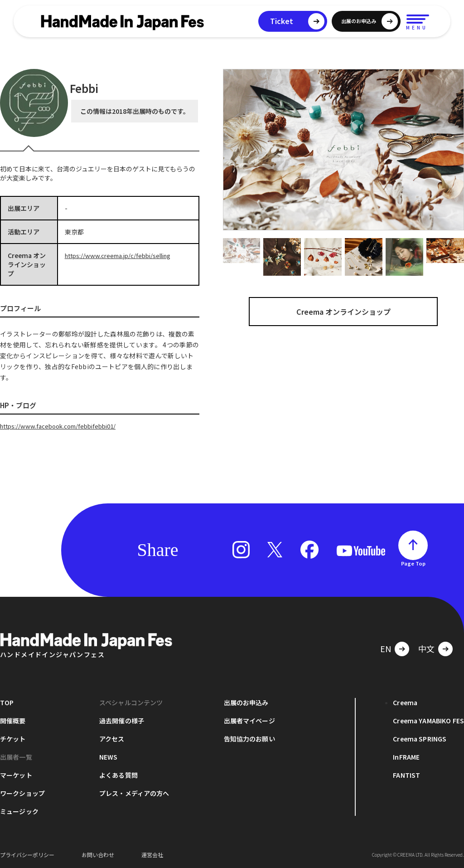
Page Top (413, 563)
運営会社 (152, 854)
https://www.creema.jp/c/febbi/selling (122, 255)
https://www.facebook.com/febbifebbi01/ (63, 426)
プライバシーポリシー (27, 854)
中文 (426, 648)
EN (386, 648)
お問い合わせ (98, 854)
